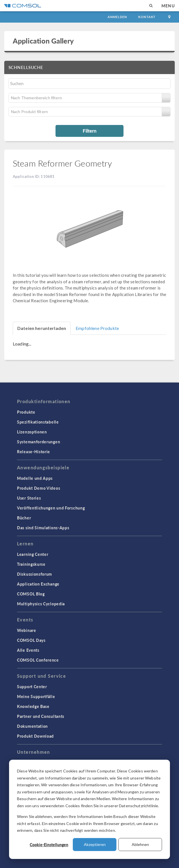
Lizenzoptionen (32, 432)
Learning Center (33, 554)
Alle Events (28, 650)
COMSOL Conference (38, 660)
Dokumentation (32, 726)
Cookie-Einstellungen (49, 845)
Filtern (90, 131)
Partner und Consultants (41, 716)
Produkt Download (35, 736)
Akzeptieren (95, 844)
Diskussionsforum (35, 574)
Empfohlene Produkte (97, 328)
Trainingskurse (31, 564)
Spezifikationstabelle (38, 422)
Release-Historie (34, 452)
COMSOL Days (31, 640)
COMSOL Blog (31, 594)
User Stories (29, 498)
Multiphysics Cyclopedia (41, 604)
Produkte (26, 412)
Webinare (27, 630)
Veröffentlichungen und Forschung (51, 508)
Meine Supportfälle (36, 696)
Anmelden (117, 17)
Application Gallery (43, 41)
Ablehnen (140, 844)
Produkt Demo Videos (39, 488)
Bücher (24, 518)
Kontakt (147, 17)
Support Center (32, 686)
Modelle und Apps (35, 478)
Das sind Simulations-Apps (43, 528)
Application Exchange (38, 584)
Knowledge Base (33, 706)
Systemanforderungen (39, 442)
